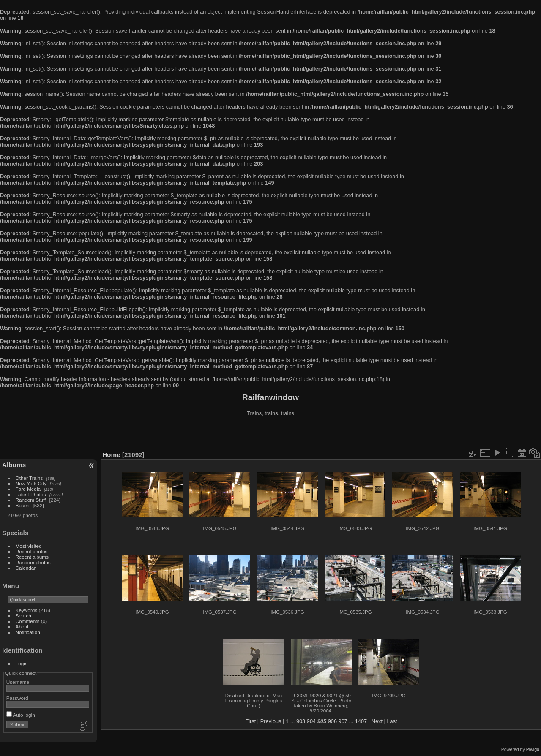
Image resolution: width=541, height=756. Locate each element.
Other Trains (29, 478)
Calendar (26, 568)
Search (23, 616)
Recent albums (32, 557)
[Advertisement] (270, 435)
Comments (28, 621)
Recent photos (32, 551)
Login (22, 663)
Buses (23, 505)
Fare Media (28, 489)
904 (311, 721)
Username (18, 682)
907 (343, 721)
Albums (14, 465)
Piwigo (533, 749)
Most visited (29, 546)
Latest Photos (31, 494)
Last (392, 721)
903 (301, 721)
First (250, 721)
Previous (271, 721)
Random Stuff (31, 500)
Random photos (33, 562)
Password (17, 698)
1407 (361, 721)
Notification (28, 632)
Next (377, 721)
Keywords (27, 610)
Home (111, 455)
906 (332, 721)
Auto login (21, 715)
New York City (31, 483)
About (22, 627)
